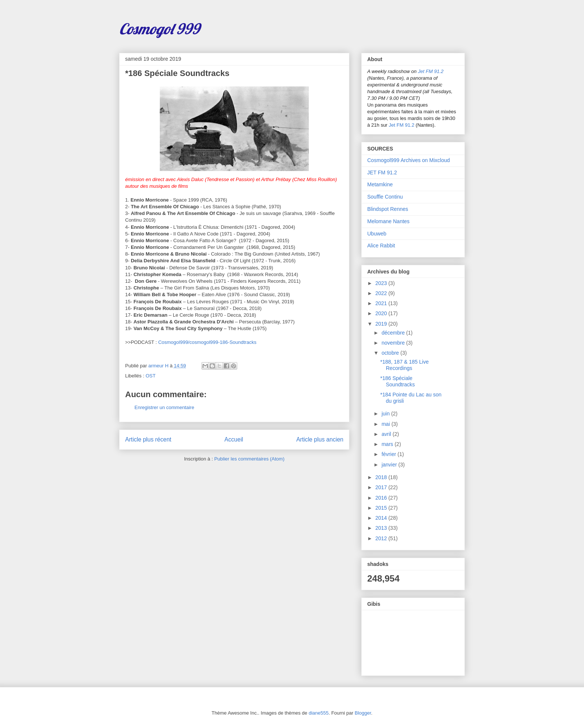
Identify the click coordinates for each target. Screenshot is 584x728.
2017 (382, 487)
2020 (382, 313)
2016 (382, 498)
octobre (391, 353)
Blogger (363, 713)
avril (387, 434)
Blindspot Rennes (388, 209)
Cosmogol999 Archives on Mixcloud (409, 160)
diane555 (319, 713)
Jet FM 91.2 (431, 71)
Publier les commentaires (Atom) (249, 459)
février (389, 454)
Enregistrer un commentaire (164, 407)
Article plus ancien (320, 439)
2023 (382, 283)
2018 (382, 477)
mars (388, 444)
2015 (382, 508)
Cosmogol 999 (159, 29)
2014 (382, 518)
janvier (390, 465)
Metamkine (380, 184)
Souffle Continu (385, 197)
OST (151, 376)
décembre (394, 333)
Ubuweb (377, 234)
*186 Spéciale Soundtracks (398, 381)
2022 (382, 293)
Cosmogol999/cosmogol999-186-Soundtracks (207, 342)
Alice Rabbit (381, 246)
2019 (382, 324)
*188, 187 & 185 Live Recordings (404, 365)
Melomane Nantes (388, 221)
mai (386, 424)
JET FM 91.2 (382, 172)
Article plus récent (148, 439)
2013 (382, 528)
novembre (394, 343)
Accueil (234, 439)
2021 (382, 303)
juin (386, 414)
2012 (382, 538)
